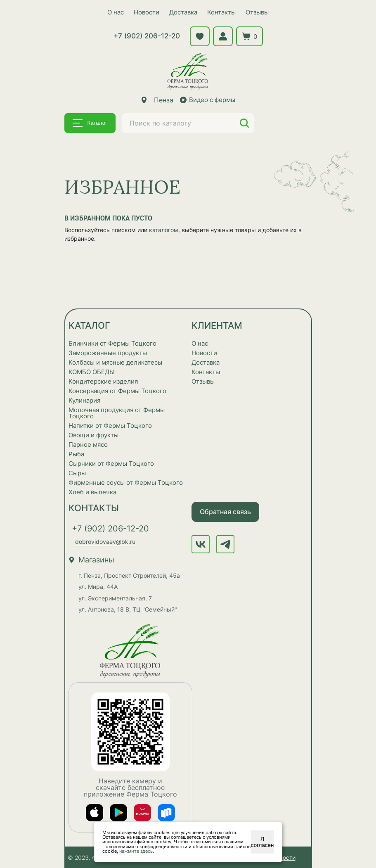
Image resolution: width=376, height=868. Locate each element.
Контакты (221, 12)
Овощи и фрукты (93, 435)
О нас (116, 12)
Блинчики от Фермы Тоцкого (112, 343)
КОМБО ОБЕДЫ (92, 372)
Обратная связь (225, 512)
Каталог (90, 123)
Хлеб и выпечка (92, 492)
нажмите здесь (136, 851)
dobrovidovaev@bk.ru (105, 542)
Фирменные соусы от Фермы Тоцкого (126, 483)
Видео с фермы (208, 100)
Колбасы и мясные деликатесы (115, 362)
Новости (147, 12)
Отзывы (257, 12)
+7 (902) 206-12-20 (147, 36)
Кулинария (84, 400)
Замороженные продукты (108, 353)
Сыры (77, 473)
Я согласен (262, 842)
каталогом (164, 230)
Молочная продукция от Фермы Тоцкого (117, 413)
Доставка (183, 12)
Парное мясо (88, 445)
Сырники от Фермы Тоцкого (111, 464)
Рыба (76, 454)
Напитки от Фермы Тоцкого (110, 426)
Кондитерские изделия (103, 381)
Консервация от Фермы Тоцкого (117, 391)
